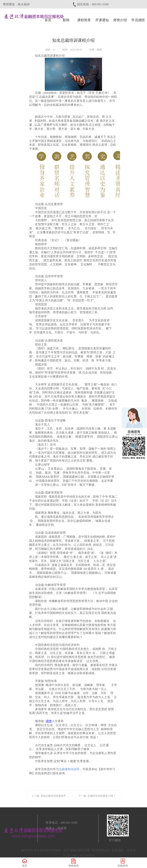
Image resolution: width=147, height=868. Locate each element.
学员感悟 (138, 20)
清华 (49, 721)
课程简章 (84, 20)
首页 (48, 20)
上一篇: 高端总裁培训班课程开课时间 (52, 796)
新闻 (66, 20)
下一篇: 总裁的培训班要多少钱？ (97, 796)
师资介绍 (120, 20)
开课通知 (102, 20)
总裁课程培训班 (69, 769)
